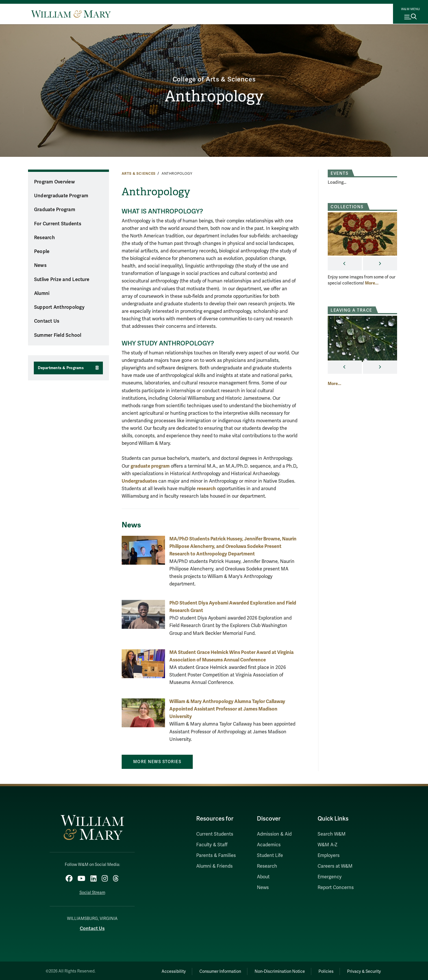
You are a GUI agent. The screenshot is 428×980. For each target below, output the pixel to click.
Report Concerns (336, 888)
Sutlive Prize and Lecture (62, 280)
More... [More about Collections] (372, 283)
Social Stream (92, 891)
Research (45, 238)
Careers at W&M (335, 866)
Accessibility (158, 970)
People (42, 252)
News (40, 265)
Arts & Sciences (139, 174)
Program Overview (54, 182)
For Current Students (58, 224)
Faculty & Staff (212, 845)
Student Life (270, 856)
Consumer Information (208, 970)
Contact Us (47, 321)
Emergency (330, 877)
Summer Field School (58, 335)
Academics (269, 845)
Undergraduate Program (61, 196)
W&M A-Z (328, 845)
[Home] (71, 14)
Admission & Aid (274, 834)
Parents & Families (216, 856)
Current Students (215, 834)
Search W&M (332, 834)
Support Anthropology (59, 307)
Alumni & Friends (214, 866)
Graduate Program (55, 210)
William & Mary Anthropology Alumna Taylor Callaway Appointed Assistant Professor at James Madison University (227, 709)
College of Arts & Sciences (214, 78)
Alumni (42, 293)
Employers (329, 856)
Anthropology (214, 97)
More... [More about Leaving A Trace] (335, 384)
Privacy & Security (362, 970)
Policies (321, 970)
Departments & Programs (61, 368)
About (263, 877)
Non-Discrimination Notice (271, 970)
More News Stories (157, 762)
